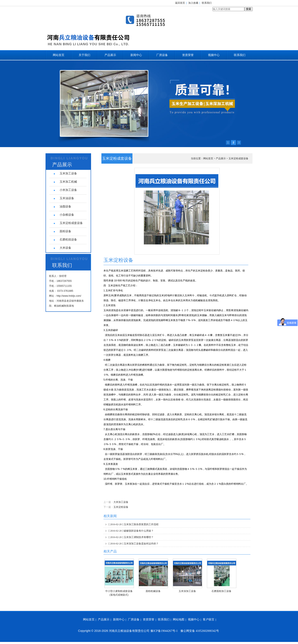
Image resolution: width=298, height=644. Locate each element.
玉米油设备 (67, 198)
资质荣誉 (188, 55)
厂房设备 (162, 55)
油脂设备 (65, 207)
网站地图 (179, 620)
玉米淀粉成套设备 (238, 158)
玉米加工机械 (68, 182)
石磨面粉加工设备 (221, 591)
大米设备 (65, 248)
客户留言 (209, 620)
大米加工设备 (121, 502)
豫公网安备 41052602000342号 (200, 631)
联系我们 (207, 3)
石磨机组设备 (68, 240)
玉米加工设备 (68, 173)
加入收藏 (193, 3)
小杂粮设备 (67, 215)
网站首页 (59, 55)
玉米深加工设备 (187, 591)
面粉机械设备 (153, 591)
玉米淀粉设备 (121, 507)
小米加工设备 (68, 190)
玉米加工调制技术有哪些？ (131, 537)
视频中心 (214, 55)
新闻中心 (136, 55)
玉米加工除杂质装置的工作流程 (134, 524)
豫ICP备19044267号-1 (164, 631)
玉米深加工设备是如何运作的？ (134, 544)
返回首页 (180, 3)
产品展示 (110, 55)
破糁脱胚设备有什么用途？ (131, 531)
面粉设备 (65, 231)
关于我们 (84, 55)
